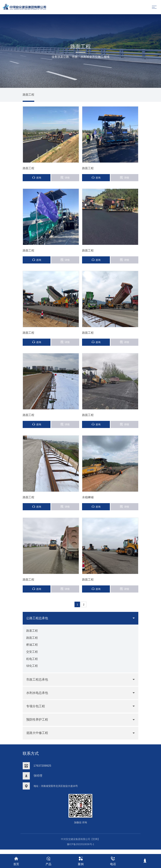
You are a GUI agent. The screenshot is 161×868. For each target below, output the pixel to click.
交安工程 (32, 655)
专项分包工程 (36, 710)
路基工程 (32, 634)
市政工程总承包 (38, 683)
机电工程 (32, 663)
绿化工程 (32, 670)
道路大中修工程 (38, 737)
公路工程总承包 (38, 621)
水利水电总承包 (38, 697)
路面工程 (28, 95)
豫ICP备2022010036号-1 (80, 848)
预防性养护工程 (38, 724)
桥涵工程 (32, 648)
